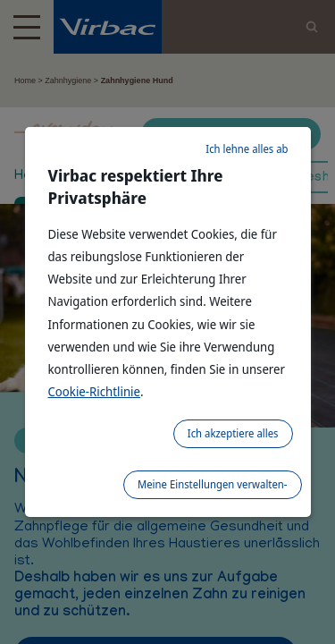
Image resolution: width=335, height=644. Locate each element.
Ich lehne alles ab (247, 149)
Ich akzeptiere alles (233, 433)
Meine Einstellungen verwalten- (213, 484)
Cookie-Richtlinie (95, 391)
